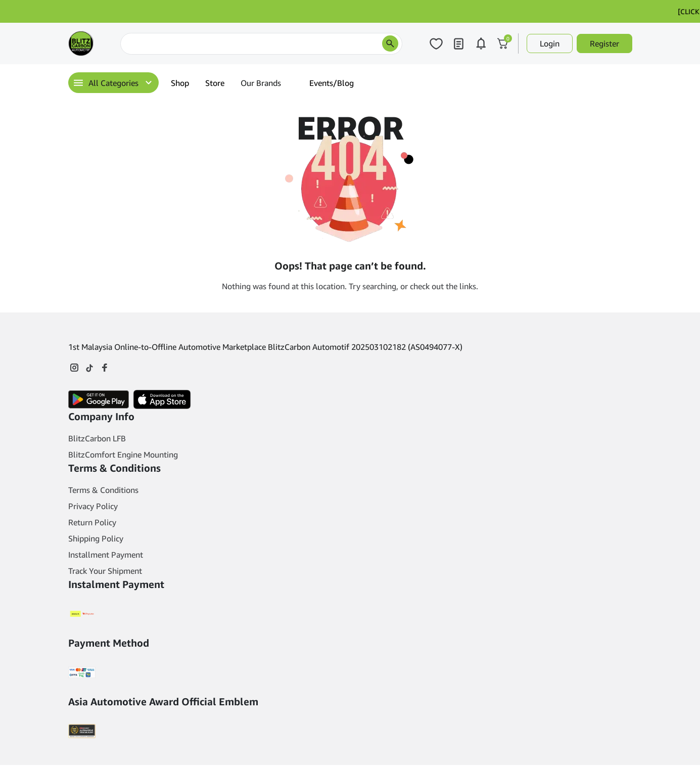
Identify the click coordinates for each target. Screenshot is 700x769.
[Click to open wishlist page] (436, 43)
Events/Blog (332, 83)
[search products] (390, 43)
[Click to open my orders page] (458, 43)
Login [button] (550, 43)
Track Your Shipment (105, 571)
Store (215, 83)
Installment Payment (106, 555)
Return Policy (92, 522)
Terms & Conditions (103, 490)
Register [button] (604, 43)
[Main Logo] (81, 43)
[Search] (261, 44)
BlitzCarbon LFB (97, 438)
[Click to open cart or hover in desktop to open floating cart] (503, 43)
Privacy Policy (93, 506)
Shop (180, 83)
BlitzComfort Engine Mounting (123, 455)
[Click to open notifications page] (481, 43)
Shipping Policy (96, 538)
